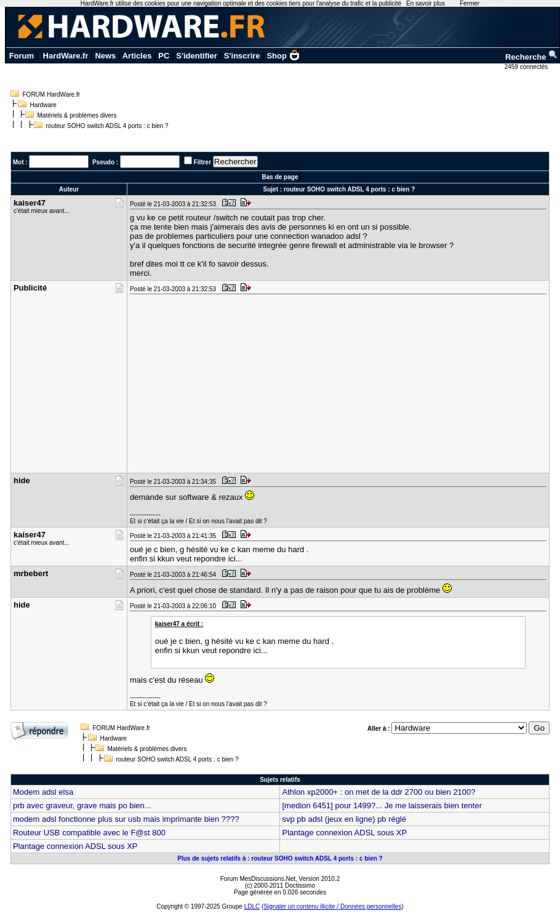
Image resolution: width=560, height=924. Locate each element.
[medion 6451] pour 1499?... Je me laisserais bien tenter (382, 805)
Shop (283, 56)
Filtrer (202, 162)
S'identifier (197, 56)
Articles (137, 56)
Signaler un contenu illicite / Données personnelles (332, 906)
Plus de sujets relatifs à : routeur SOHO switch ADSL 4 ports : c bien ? (280, 858)
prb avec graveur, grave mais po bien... (82, 805)
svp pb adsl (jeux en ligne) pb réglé (344, 819)
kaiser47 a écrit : (179, 624)
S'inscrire (242, 56)
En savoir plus (426, 3)
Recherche (532, 57)
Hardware (43, 105)
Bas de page (280, 177)
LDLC (252, 906)
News (105, 56)
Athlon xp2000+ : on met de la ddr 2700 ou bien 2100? (378, 792)
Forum (22, 56)
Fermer (470, 3)
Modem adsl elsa (43, 792)
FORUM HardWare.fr (52, 94)
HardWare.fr (66, 56)
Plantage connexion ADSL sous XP (344, 833)
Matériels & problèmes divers (77, 115)
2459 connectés (527, 67)
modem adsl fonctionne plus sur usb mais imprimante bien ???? (126, 819)
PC (164, 56)
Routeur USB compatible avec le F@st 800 (89, 833)
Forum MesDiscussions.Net (258, 879)
